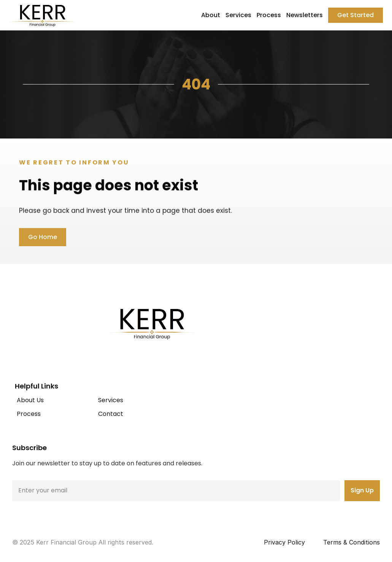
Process (269, 15)
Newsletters (305, 15)
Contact (111, 414)
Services (238, 15)
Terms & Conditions (352, 542)
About (211, 15)
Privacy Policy (284, 542)
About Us (30, 400)
